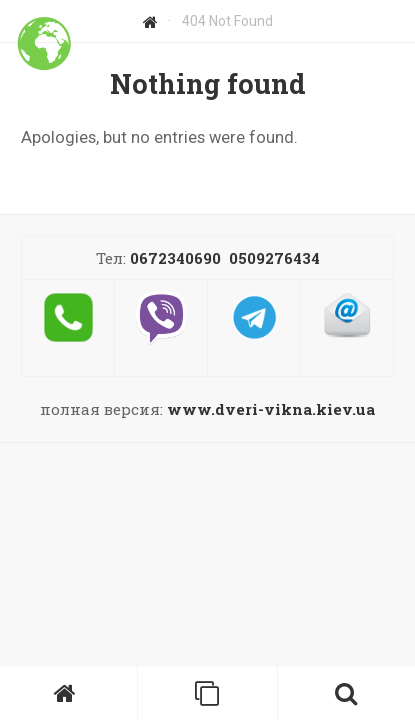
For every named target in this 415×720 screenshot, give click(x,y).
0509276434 (274, 258)
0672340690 (175, 258)
